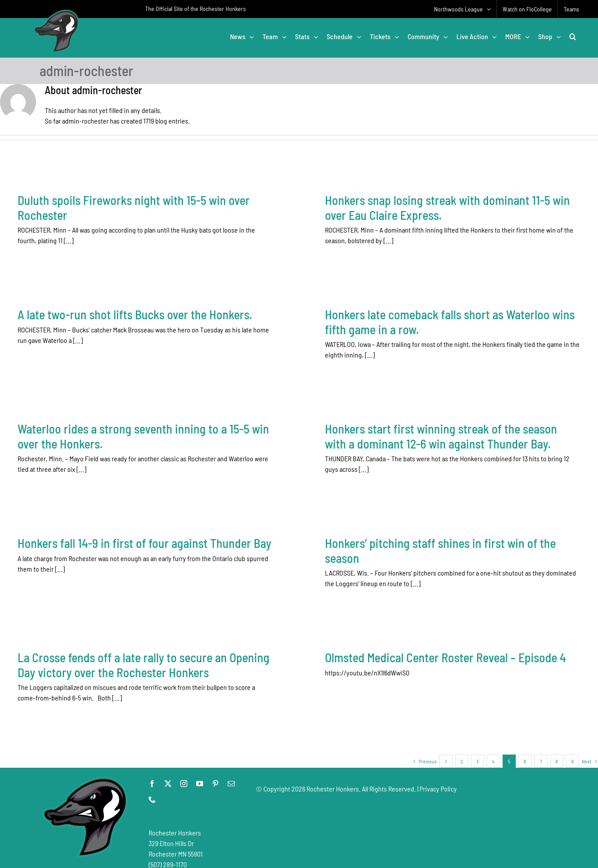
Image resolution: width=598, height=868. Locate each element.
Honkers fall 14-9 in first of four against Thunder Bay (144, 536)
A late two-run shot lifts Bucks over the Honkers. (201, 296)
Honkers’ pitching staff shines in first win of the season (425, 543)
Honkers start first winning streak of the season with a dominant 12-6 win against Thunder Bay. (458, 422)
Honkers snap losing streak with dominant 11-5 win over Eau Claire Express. (432, 208)
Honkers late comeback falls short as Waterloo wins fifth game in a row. (401, 326)
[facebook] (152, 775)
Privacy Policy (438, 780)
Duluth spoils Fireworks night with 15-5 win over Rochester (134, 208)
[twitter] (168, 775)
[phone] (152, 791)
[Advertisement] (416, 812)
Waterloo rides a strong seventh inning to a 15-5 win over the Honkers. (176, 422)
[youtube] (200, 775)
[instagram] (184, 775)
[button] (573, 36)
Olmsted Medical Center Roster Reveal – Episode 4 (397, 656)
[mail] (231, 775)
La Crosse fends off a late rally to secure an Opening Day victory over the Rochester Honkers (209, 639)
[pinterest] (215, 775)
